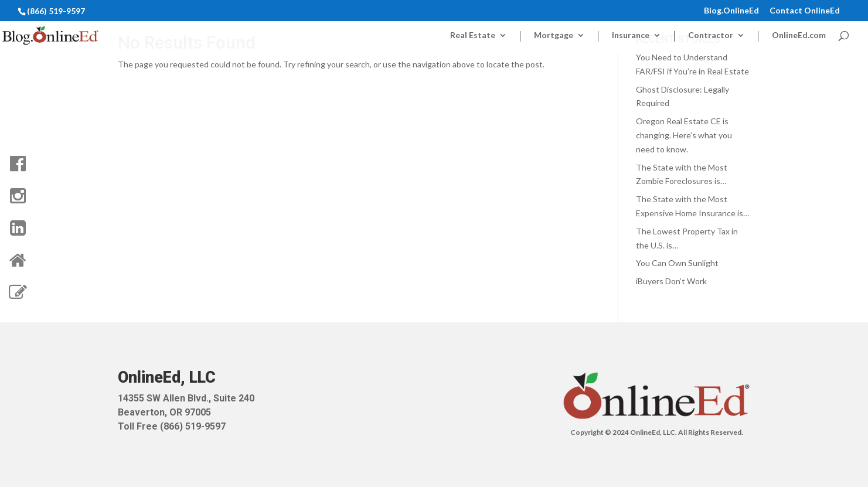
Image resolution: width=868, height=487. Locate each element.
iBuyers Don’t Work (671, 281)
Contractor (711, 35)
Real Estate (473, 35)
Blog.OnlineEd (731, 11)
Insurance (631, 35)
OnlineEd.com (799, 35)
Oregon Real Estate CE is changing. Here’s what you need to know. (684, 135)
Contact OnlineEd (805, 11)
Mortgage (554, 35)
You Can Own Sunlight (677, 263)
